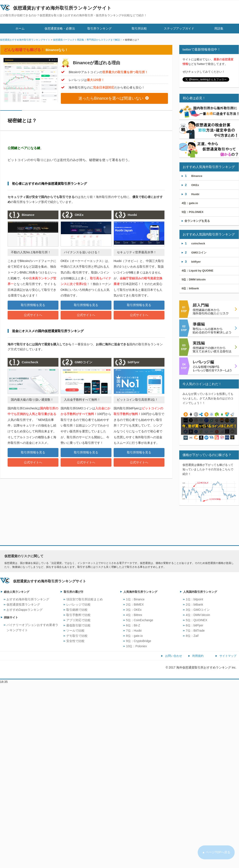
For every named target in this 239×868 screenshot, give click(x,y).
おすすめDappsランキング (25, 610)
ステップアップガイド (179, 28)
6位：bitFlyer (195, 625)
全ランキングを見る (196, 221)
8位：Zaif (192, 636)
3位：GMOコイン (198, 610)
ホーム (20, 28)
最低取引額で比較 (78, 625)
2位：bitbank (194, 605)
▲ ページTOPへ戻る (216, 852)
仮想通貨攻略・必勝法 (60, 28)
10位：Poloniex (136, 646)
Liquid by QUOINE (198, 271)
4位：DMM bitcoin (198, 615)
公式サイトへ (33, 315)
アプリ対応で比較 (78, 620)
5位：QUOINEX (197, 620)
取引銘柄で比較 (77, 610)
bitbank (190, 288)
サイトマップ (228, 656)
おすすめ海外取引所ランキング (28, 599)
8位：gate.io (134, 636)
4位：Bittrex (134, 615)
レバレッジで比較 (78, 605)
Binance (194, 176)
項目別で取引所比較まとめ (85, 599)
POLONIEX (193, 212)
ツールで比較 (75, 631)
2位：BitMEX (135, 605)
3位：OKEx (134, 610)
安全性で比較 (75, 641)
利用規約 (198, 656)
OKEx (192, 185)
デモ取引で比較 (77, 636)
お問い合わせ (174, 656)
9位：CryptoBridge (139, 641)
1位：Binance (135, 599)
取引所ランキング (100, 28)
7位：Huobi (134, 631)
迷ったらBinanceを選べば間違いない (114, 98)
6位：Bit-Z (133, 625)
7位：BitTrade (195, 631)
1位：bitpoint (194, 599)
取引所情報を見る (33, 305)
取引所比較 (139, 28)
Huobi (192, 194)
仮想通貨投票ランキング (23, 605)
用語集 (219, 28)
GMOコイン (196, 252)
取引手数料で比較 (78, 615)
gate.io (190, 203)
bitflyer (193, 261)
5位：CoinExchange (140, 620)
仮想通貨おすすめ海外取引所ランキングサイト (62, 8)
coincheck (195, 243)
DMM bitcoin (194, 279)
